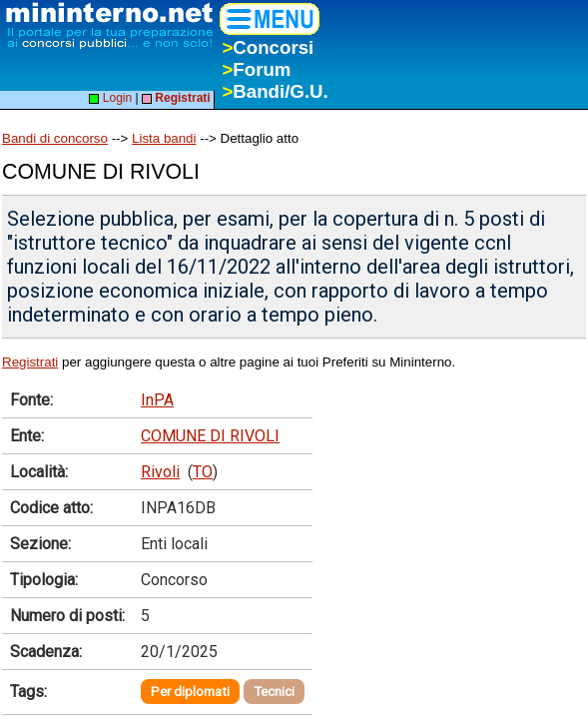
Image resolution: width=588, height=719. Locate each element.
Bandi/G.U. (275, 91)
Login (110, 98)
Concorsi (268, 47)
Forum (256, 69)
